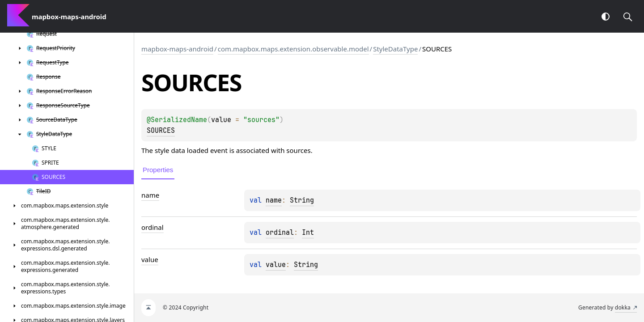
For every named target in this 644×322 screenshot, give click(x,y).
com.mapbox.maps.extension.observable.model (293, 49)
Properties (158, 170)
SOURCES (161, 131)
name (274, 200)
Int (308, 233)
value (276, 265)
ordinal (280, 233)
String (302, 200)
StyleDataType (395, 49)
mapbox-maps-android (177, 49)
